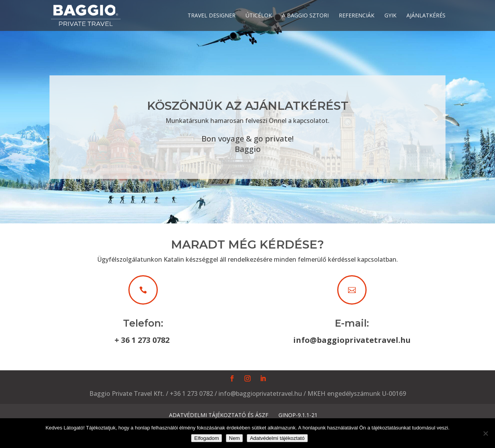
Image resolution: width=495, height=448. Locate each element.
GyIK (390, 16)
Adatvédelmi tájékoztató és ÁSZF (219, 415)
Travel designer (212, 16)
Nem (234, 438)
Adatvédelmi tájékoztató (277, 438)
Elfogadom (207, 438)
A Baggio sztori (305, 16)
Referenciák (357, 16)
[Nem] (485, 433)
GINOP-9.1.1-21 (298, 415)
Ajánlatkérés (426, 16)
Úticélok (259, 16)
